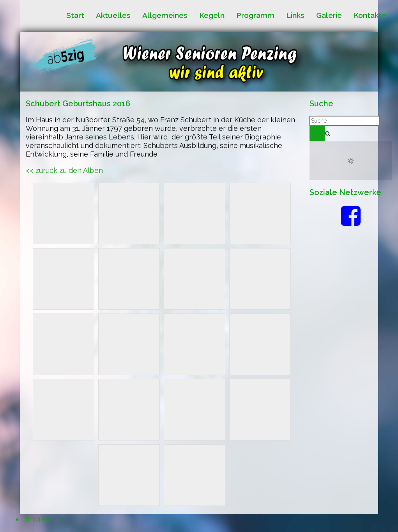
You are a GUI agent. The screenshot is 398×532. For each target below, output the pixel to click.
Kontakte (370, 15)
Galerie (329, 15)
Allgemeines (165, 15)
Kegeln (212, 15)
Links (295, 15)
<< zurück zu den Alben (64, 170)
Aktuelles (113, 15)
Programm (255, 15)
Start (75, 15)
